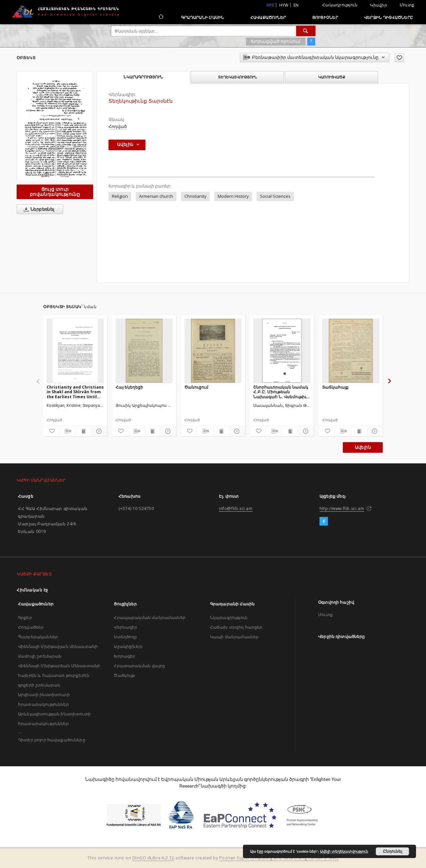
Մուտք (407, 5)
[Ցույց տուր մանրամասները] (98, 431)
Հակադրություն (340, 5)
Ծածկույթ (124, 675)
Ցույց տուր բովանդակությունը (55, 192)
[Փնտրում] (306, 31)
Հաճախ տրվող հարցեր (236, 627)
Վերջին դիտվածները (389, 17)
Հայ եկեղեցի (129, 387)
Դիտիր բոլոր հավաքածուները (52, 740)
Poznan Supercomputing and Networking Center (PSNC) (279, 858)
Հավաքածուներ (268, 17)
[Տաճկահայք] (351, 351)
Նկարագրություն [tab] (143, 77)
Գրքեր (25, 618)
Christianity (195, 196)
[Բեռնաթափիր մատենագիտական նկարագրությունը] (67, 431)
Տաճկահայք (335, 387)
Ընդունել (393, 851)
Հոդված (118, 126)
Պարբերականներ (38, 637)
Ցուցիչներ (325, 17)
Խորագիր (124, 656)
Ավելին (363, 447)
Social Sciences (275, 196)
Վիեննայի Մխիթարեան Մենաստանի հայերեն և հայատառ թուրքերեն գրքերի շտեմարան (59, 675)
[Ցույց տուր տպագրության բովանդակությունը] (83, 431)
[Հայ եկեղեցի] (144, 351)
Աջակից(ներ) (128, 646)
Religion (120, 196)
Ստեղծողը (125, 637)
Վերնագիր (125, 627)
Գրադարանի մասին (203, 17)
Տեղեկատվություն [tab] (237, 77)
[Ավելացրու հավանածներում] (399, 58)
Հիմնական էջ (32, 590)
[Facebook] (324, 522)
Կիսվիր (379, 5)
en (296, 5)
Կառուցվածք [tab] (332, 77)
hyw (284, 5)
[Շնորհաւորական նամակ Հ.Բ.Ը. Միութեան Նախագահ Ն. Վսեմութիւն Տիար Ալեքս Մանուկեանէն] (282, 351)
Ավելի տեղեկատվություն (344, 851)
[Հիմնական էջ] (161, 17)
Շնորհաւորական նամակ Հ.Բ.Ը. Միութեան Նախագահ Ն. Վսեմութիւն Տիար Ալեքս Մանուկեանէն (282, 392)
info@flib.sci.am (236, 508)
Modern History (233, 196)
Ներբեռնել (38, 209)
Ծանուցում (196, 387)
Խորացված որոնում (276, 41)
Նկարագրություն (229, 618)
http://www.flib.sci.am (342, 508)
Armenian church (156, 196)
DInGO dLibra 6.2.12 (153, 858)
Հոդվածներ (31, 627)
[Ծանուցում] (213, 351)
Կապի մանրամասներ (234, 637)
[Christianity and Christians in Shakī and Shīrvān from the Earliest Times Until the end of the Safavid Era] (75, 351)
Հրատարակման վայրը (139, 666)
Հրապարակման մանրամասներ (150, 618)
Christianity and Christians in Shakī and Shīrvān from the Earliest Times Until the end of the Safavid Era (75, 392)
